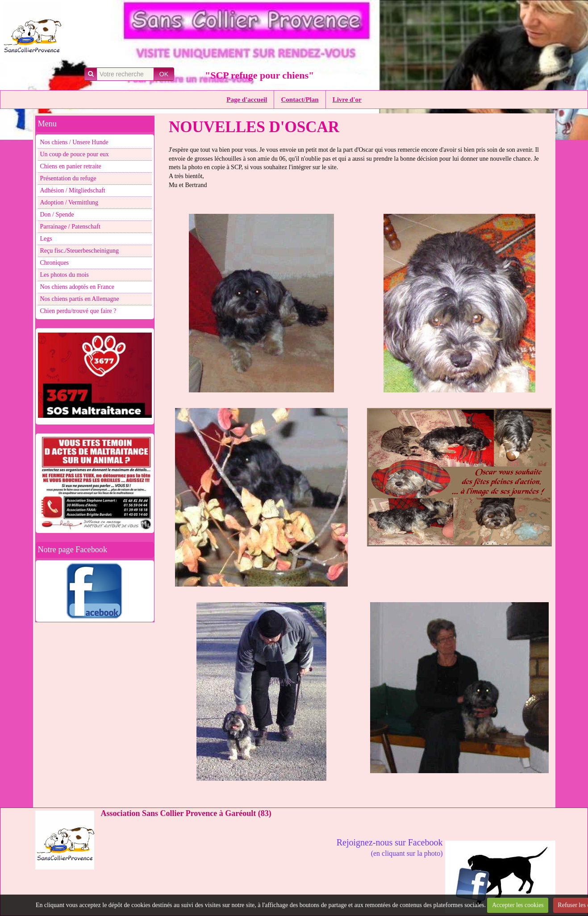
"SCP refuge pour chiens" (259, 75)
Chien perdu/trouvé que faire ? (78, 311)
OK (164, 74)
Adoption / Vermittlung (69, 202)
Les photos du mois (65, 275)
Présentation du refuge (68, 178)
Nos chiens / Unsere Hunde (74, 142)
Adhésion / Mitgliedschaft (73, 190)
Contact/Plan (300, 100)
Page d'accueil (247, 100)
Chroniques (55, 263)
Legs (46, 239)
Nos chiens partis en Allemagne (80, 299)
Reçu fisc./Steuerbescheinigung (80, 251)
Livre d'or (347, 100)
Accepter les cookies (518, 905)
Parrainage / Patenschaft (70, 227)
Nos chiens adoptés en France (77, 287)
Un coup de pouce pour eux (75, 154)
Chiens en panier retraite (71, 166)
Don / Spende (57, 214)
